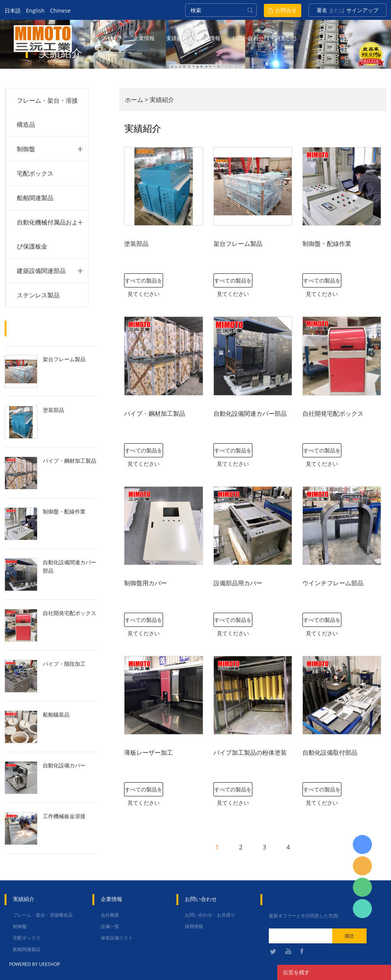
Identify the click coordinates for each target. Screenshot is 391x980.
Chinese (60, 10)
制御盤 (26, 149)
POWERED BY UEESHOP (35, 964)
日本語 (13, 10)
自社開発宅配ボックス (69, 613)
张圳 (362, 909)
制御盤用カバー (145, 583)
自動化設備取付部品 (330, 752)
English (35, 10)
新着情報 (210, 38)
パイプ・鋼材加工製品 (69, 461)
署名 (322, 10)
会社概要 (110, 915)
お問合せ (286, 10)
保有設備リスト (117, 938)
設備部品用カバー (238, 583)
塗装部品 (53, 410)
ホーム (134, 100)
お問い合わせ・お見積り (210, 915)
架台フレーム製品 (64, 359)
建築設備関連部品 (41, 271)
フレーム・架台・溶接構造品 (43, 915)
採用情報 (194, 926)
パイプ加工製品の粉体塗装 (250, 752)
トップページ (106, 38)
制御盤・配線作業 (64, 511)
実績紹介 (177, 38)
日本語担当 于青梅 (362, 844)
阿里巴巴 (286, 38)
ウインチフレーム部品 (333, 583)
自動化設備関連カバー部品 (69, 566)
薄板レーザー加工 (149, 752)
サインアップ (362, 10)
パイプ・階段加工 (64, 664)
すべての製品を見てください (144, 282)
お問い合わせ (248, 38)
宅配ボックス (35, 173)
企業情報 (144, 38)
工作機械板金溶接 (64, 816)
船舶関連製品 (35, 198)
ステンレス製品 (38, 295)
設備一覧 (110, 926)
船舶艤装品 (56, 714)
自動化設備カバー (64, 765)
